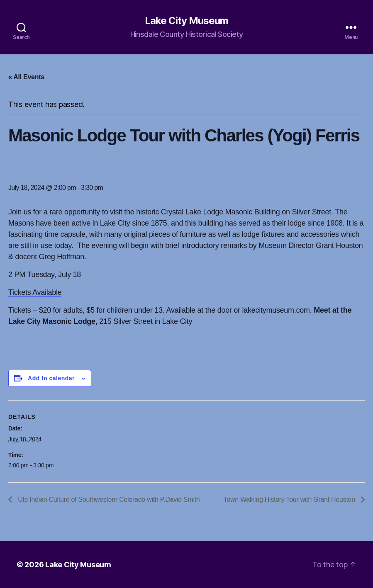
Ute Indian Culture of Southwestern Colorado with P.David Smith (108, 499)
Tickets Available (35, 292)
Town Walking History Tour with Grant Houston (290, 499)
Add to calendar (51, 378)
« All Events (26, 77)
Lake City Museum (186, 21)
